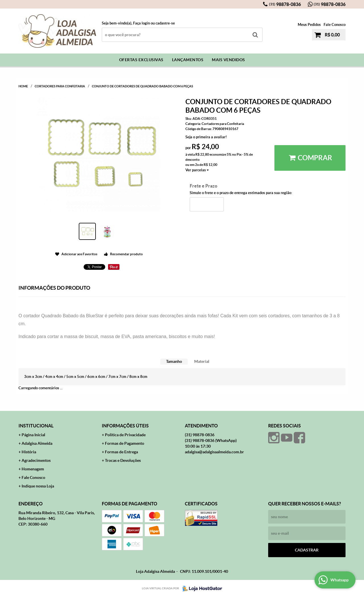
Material (202, 361)
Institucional (36, 426)
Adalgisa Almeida (37, 443)
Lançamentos (188, 60)
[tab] (174, 362)
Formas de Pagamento (125, 443)
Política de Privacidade (125, 435)
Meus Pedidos (309, 25)
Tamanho (174, 361)
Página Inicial (33, 435)
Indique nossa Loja (38, 486)
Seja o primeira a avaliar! (206, 137)
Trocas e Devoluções (123, 460)
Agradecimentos (36, 460)
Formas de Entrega (121, 452)
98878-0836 (285, 4)
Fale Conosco (335, 25)
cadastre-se (165, 23)
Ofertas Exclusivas (141, 60)
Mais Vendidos (228, 60)
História (29, 452)
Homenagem (33, 469)
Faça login (141, 23)
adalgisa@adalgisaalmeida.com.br (214, 452)
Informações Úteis (125, 426)
